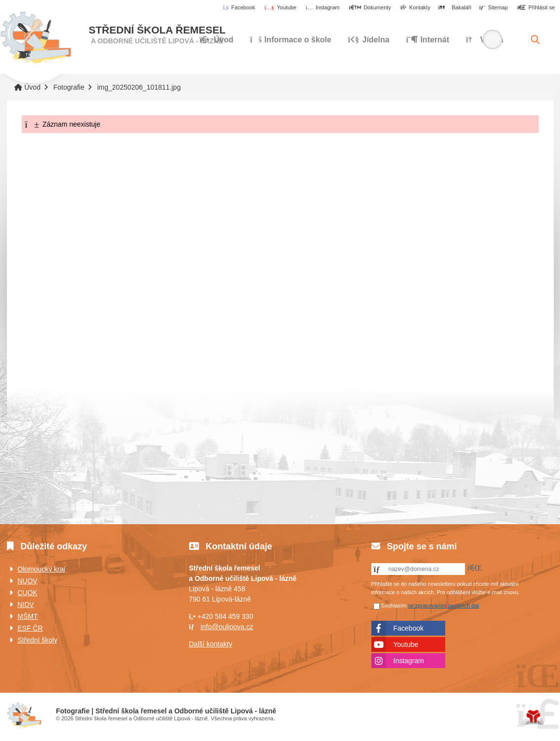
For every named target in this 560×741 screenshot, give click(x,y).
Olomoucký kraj (41, 569)
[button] (536, 8)
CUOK (28, 593)
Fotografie (69, 87)
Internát (428, 40)
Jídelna (369, 40)
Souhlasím (394, 606)
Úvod (36, 38)
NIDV (26, 605)
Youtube (406, 644)
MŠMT (28, 616)
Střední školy (38, 640)
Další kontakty (211, 644)
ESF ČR (30, 628)
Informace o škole (291, 40)
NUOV (28, 581)
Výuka (485, 40)
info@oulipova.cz (227, 627)
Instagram (409, 661)
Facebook (409, 628)
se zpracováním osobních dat (444, 606)
